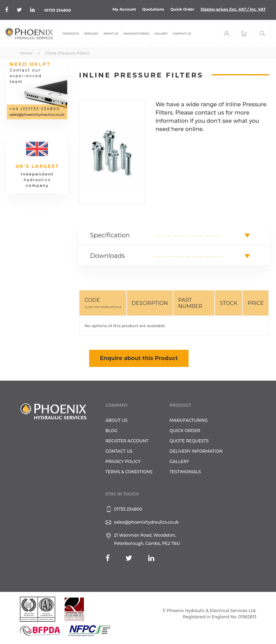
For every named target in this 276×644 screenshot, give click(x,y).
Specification (110, 235)
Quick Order (182, 9)
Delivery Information (196, 451)
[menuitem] (71, 34)
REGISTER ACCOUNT (127, 441)
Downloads (107, 256)
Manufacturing (189, 420)
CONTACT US (119, 451)
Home (26, 53)
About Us (117, 420)
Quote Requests (189, 441)
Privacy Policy (123, 461)
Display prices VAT (233, 9)
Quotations (153, 9)
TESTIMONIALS (185, 472)
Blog (112, 431)
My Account (124, 9)
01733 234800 (57, 10)
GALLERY (179, 461)
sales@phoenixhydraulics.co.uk (147, 522)
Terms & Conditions (129, 472)
